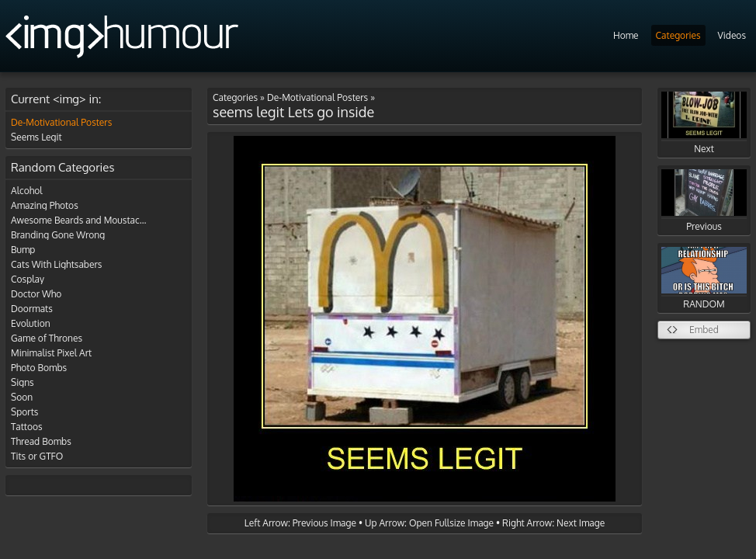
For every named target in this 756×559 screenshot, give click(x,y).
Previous (704, 201)
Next (704, 123)
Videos (732, 35)
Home (626, 35)
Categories (678, 35)
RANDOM (704, 278)
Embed (704, 330)
